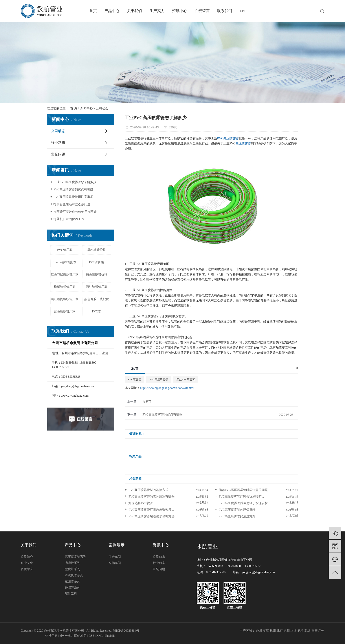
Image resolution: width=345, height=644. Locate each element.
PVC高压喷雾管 (159, 379)
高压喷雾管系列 (75, 557)
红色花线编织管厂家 (65, 275)
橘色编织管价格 (97, 275)
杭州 (273, 631)
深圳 (307, 631)
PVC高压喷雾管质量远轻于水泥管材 (243, 503)
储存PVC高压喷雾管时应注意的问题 (243, 490)
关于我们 (134, 11)
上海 (294, 631)
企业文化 (27, 563)
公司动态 (102, 108)
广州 (321, 631)
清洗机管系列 (74, 575)
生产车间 (115, 557)
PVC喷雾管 (135, 379)
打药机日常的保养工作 (69, 219)
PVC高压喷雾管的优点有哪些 (73, 189)
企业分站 (66, 636)
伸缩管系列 (72, 588)
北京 (280, 631)
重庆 (314, 631)
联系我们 (225, 11)
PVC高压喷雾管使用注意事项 (73, 197)
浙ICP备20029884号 (126, 631)
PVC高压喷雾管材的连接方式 (148, 490)
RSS (91, 636)
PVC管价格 (96, 262)
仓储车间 (115, 563)
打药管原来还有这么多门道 (72, 204)
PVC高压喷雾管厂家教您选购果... (151, 510)
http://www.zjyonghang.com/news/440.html (167, 388)
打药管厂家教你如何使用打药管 (75, 212)
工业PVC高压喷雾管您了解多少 (75, 182)
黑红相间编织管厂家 (65, 299)
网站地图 (80, 636)
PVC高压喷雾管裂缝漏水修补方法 (151, 516)
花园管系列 (72, 581)
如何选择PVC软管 (140, 503)
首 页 (74, 108)
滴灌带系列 (72, 563)
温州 (287, 631)
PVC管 (96, 311)
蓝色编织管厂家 (65, 311)
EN (242, 11)
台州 (259, 631)
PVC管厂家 (65, 250)
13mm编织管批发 (65, 262)
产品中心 (112, 11)
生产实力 (157, 11)
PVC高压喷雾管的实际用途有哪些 (151, 497)
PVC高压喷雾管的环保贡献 (237, 510)
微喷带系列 (72, 569)
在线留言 (202, 11)
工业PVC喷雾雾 (186, 379)
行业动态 (58, 143)
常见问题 (58, 154)
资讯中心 (180, 11)
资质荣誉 (27, 569)
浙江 (266, 631)
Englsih (110, 636)
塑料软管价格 (97, 250)
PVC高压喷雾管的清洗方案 (237, 516)
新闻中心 (86, 108)
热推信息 (51, 636)
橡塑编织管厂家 (65, 287)
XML (100, 636)
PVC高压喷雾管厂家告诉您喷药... (241, 497)
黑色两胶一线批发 (97, 299)
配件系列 (71, 594)
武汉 (301, 631)
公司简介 (27, 557)
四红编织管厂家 (97, 287)
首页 (93, 11)
